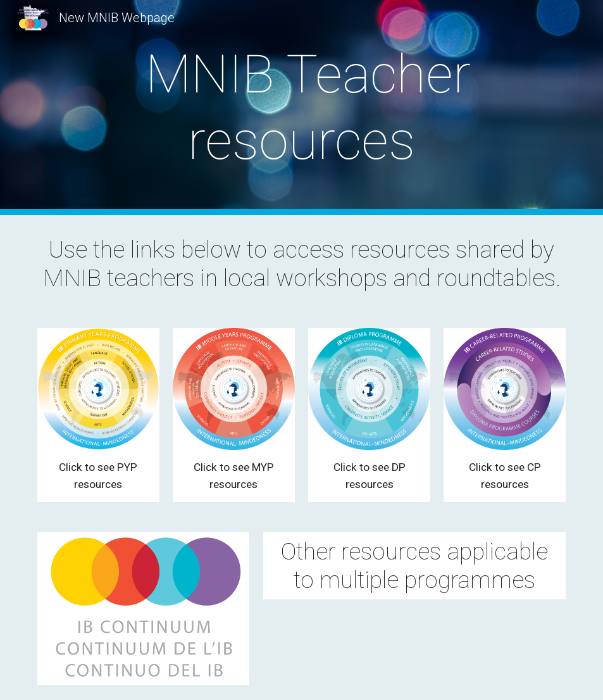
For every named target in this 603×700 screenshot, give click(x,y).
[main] (302, 108)
